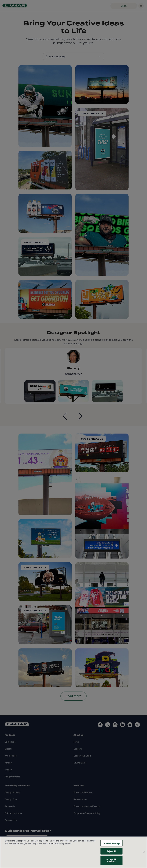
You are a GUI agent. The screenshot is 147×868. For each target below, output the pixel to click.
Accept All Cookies (111, 860)
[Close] (144, 852)
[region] (73, 852)
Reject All (111, 851)
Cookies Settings (111, 843)
